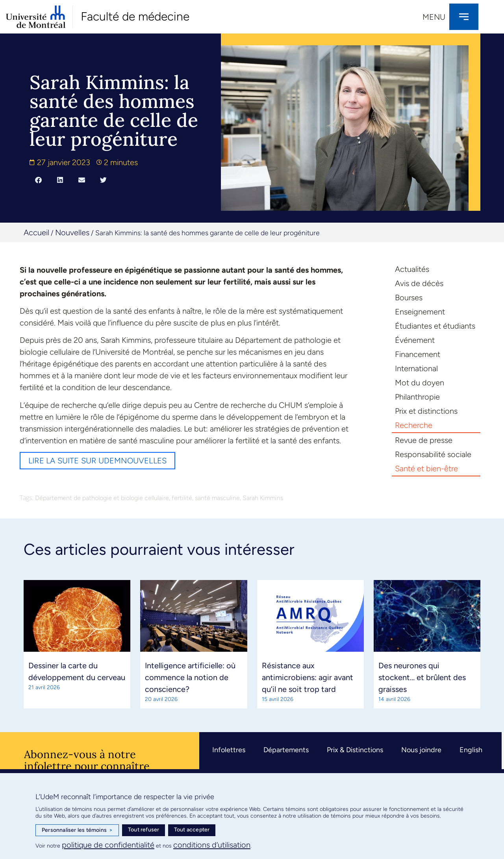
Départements (286, 750)
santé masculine (217, 498)
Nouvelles (72, 232)
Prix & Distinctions (355, 750)
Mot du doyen (420, 383)
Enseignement (420, 312)
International (416, 368)
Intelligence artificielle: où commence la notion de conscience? (190, 677)
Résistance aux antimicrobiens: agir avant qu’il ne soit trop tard (308, 677)
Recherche (414, 425)
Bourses (409, 297)
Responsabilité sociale (433, 454)
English (471, 750)
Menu (434, 17)
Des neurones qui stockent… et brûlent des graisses (422, 677)
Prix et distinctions (426, 411)
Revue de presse (424, 440)
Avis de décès (419, 283)
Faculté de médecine (135, 16)
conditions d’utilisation (212, 845)
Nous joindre (421, 750)
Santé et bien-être (426, 469)
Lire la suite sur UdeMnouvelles (97, 461)
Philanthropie (417, 397)
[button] (38, 180)
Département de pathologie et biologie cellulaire (102, 498)
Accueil (36, 232)
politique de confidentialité (108, 845)
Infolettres (229, 750)
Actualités (412, 269)
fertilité (182, 498)
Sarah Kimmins (263, 498)
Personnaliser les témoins (77, 830)
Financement (418, 354)
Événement (415, 340)
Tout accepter (192, 830)
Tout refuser (144, 830)
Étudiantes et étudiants (435, 326)
